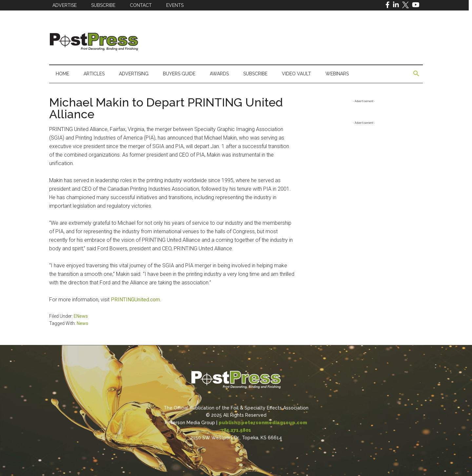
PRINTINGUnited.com (135, 300)
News (82, 323)
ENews (81, 316)
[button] (416, 74)
